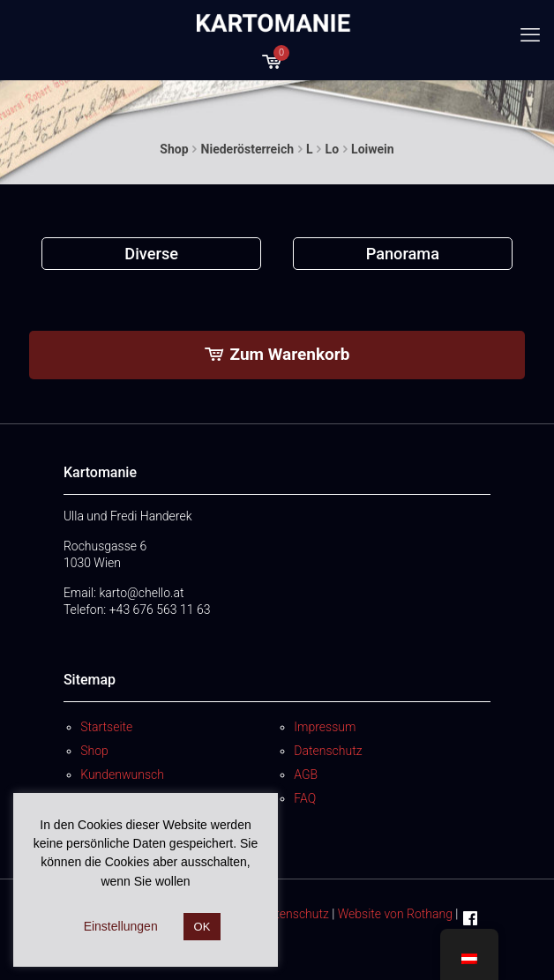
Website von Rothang (395, 914)
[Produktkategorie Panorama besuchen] (403, 254)
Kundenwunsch (122, 774)
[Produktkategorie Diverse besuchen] (151, 254)
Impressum (325, 727)
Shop (174, 149)
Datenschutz (328, 751)
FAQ (305, 798)
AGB (306, 774)
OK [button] (202, 927)
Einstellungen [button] (121, 926)
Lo (332, 149)
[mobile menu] (530, 35)
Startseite (106, 727)
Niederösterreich (247, 149)
